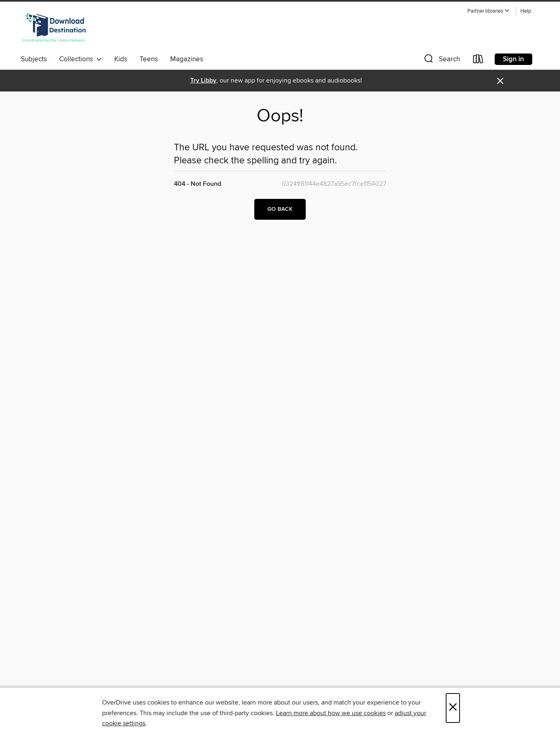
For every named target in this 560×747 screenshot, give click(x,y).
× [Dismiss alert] (500, 81)
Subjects (34, 59)
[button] (489, 11)
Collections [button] (81, 59)
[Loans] (478, 61)
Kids (121, 59)
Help (526, 11)
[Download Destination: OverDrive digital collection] (54, 28)
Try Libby (203, 81)
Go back (280, 209)
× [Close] (453, 708)
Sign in (513, 59)
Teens (149, 59)
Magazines (187, 59)
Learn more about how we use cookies (331, 713)
